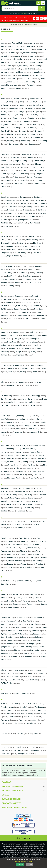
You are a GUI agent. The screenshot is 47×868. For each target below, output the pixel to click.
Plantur (44, 558)
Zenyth (33, 747)
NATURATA (38, 491)
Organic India (19, 524)
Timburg (42, 673)
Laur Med (4, 419)
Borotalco (18, 138)
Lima (18, 429)
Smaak (36, 634)
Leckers (38, 419)
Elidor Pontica (31, 240)
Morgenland (20, 471)
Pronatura (39, 564)
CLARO (24, 170)
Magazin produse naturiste (20, 25)
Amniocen (23, 66)
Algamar (33, 56)
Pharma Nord (32, 548)
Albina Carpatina (29, 53)
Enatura (10, 246)
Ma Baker (4, 446)
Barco (3, 99)
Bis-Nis (10, 134)
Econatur (33, 236)
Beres (9, 102)
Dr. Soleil (17, 216)
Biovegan (23, 131)
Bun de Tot (25, 141)
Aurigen (4, 88)
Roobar (30, 604)
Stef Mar (17, 650)
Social (5, 795)
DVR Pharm (34, 223)
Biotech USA (5, 131)
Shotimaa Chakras (15, 631)
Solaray (38, 637)
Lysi (2, 435)
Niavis (9, 504)
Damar (22, 197)
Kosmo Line (29, 402)
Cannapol (30, 158)
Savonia (34, 624)
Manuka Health (27, 449)
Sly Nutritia (19, 634)
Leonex (9, 422)
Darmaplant (11, 200)
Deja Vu (23, 203)
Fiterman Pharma (7, 279)
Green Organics (22, 312)
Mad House (20, 446)
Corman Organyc (33, 177)
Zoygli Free (5, 754)
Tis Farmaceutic (12, 677)
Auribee (30, 85)
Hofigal (18, 352)
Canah (43, 154)
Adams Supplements (8, 46)
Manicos (10, 449)
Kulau (33, 405)
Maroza (18, 452)
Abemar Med (17, 43)
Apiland (9, 75)
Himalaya (26, 348)
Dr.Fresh (4, 220)
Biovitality (39, 131)
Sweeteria (28, 656)
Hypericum (20, 355)
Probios (10, 564)
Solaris (10, 640)
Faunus (31, 270)
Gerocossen (27, 303)
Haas (3, 332)
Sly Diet (4, 634)
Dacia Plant (5, 197)
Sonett (39, 640)
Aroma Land (12, 82)
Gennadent (23, 299)
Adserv (3, 49)
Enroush (25, 246)
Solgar (25, 640)
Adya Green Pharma (22, 49)
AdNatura (30, 46)
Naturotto (20, 501)
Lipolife (3, 432)
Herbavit (35, 345)
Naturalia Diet (20, 491)
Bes (21, 102)
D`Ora (10, 226)
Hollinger (4, 355)
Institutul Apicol (28, 368)
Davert (26, 200)
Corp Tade (24, 180)
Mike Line (11, 462)
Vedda (16, 704)
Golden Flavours (20, 309)
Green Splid (40, 315)
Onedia (29, 521)
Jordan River (11, 385)
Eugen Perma (29, 249)
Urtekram (4, 693)
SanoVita (26, 621)
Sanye (20, 624)
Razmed (4, 598)
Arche (43, 79)
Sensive (30, 627)
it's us (35, 372)
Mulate (36, 475)
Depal (43, 207)
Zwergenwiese (23, 754)
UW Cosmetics (22, 693)
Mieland (41, 458)
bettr (33, 102)
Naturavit (27, 495)
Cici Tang (10, 170)
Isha (44, 368)
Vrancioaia (31, 723)
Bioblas (19, 115)
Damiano (37, 197)
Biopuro (31, 128)
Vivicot (35, 720)
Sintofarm (35, 631)
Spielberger (30, 644)
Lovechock (35, 432)
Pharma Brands (12, 548)
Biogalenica (5, 125)
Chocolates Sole (36, 167)
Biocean (16, 118)
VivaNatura (5, 720)
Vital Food (40, 710)
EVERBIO (21, 253)
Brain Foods (36, 138)
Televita (3, 670)
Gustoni (43, 319)
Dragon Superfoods (23, 220)
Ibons (3, 365)
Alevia (18, 56)
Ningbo (43, 504)
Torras (30, 677)
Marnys (3, 452)
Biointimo (21, 125)
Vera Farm (31, 704)
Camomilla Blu (27, 154)
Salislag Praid (6, 618)
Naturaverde (11, 495)
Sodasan (23, 637)
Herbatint (19, 345)
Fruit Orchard (35, 282)
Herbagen (17, 339)
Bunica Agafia (14, 144)
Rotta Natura (13, 607)
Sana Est (23, 618)
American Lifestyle (35, 62)
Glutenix (36, 306)
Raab (3, 594)
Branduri (34, 25)
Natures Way (13, 498)
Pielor (38, 551)
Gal (2, 296)
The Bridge (11, 673)
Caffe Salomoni (6, 154)
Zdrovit (18, 747)
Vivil (2, 723)
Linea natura (33, 429)
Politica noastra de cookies (24, 861)
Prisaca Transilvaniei (16, 561)
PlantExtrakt (12, 558)
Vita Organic (39, 707)
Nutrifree (4, 511)
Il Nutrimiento (18, 365)
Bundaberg (43, 141)
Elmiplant (21, 243)
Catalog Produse (11, 799)
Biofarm (11, 121)
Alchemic (4, 56)
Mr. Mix (23, 475)
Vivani (21, 720)
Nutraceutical (28, 508)
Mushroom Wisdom (15, 478)
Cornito (9, 180)
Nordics (11, 508)
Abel (2, 43)
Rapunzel (16, 594)
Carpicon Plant (20, 161)
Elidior (15, 240)
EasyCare (4, 236)
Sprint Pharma (25, 647)
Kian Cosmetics (7, 399)
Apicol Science (28, 69)
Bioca (3, 118)
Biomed (3, 128)
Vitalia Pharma (26, 714)
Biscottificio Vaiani (28, 134)
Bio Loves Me (12, 108)
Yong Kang (21, 734)
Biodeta (31, 118)
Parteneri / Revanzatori (15, 807)
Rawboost (33, 594)
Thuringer (27, 673)
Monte (30, 468)
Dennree (28, 207)
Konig (44, 399)
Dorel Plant (12, 213)
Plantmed (30, 558)
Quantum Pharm (23, 581)
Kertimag (35, 396)
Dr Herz (29, 213)
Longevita (18, 432)
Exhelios (36, 253)
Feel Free (11, 276)
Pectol (39, 538)
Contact (6, 782)
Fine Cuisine (28, 276)
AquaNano (28, 79)
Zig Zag (17, 750)
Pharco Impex (34, 545)
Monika (16, 468)
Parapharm (5, 538)
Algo (2, 59)
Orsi (9, 528)
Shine (44, 627)
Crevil (36, 183)
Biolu (35, 125)
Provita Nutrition (26, 567)
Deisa (9, 203)
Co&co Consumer (21, 174)
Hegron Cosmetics (8, 335)
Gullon (27, 319)
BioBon (34, 115)
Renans (26, 601)
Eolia (38, 246)
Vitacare (10, 710)
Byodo (31, 144)
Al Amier (12, 53)
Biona (17, 128)
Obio (2, 521)
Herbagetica (35, 339)
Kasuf (22, 396)
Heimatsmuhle (28, 335)
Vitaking (24, 710)
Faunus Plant (6, 273)
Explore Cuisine (13, 256)
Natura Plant (24, 488)
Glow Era (20, 306)
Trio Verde (34, 680)
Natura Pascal (6, 488)
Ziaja (2, 750)
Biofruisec (27, 121)
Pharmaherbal (6, 551)
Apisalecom (11, 79)
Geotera (38, 299)
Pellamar (10, 541)
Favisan (39, 273)
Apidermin (20, 72)
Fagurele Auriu (6, 266)
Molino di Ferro (14, 465)
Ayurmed (18, 88)
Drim (20, 223)
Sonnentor (11, 644)
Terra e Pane (19, 670)
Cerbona (10, 164)
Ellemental (5, 243)
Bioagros (4, 115)
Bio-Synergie (19, 112)
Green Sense (22, 315)
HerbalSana (12, 342)
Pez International (15, 545)
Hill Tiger (11, 348)
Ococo (16, 521)
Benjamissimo (35, 99)
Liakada (43, 422)
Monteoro (4, 471)
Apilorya (25, 75)
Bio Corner (21, 105)
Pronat (24, 564)
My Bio (33, 478)
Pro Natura (37, 561)
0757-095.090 (32, 13)
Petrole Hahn (41, 541)
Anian (38, 66)
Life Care (4, 429)
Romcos (16, 604)
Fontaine (19, 282)
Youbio (36, 734)
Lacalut (20, 416)
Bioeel (44, 118)
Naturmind (5, 501)
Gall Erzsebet (16, 296)
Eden (3, 240)
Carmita (4, 161)
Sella (17, 627)
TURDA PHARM (7, 683)
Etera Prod (11, 249)
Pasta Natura (24, 538)
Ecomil (19, 236)
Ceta (24, 164)
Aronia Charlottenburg (9, 85)
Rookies (44, 604)
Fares (23, 266)
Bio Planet (29, 108)
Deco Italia (40, 200)
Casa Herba (38, 161)
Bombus (4, 138)
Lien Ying (12, 426)
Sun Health (34, 650)
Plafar (23, 554)
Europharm (5, 253)
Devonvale (11, 210)
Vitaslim (12, 717)
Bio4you (36, 112)
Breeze (10, 141)
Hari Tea (33, 332)
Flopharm (26, 279)
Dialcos (26, 210)
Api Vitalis (11, 69)
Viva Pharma (29, 717)
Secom (3, 627)
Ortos (20, 528)
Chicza (19, 167)
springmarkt (5, 647)
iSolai (10, 372)
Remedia (11, 601)
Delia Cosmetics (41, 203)
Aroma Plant (29, 82)
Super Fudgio (41, 653)
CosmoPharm (19, 183)
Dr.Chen (32, 216)
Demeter (12, 207)
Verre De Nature (7, 707)
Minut (25, 462)
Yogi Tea (4, 734)
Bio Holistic (37, 105)
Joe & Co (37, 382)
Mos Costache (38, 471)
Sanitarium (10, 621)
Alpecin (32, 59)
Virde (24, 707)
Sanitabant (38, 618)
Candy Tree (14, 158)
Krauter (19, 405)
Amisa (9, 66)
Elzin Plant (37, 243)
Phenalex (24, 551)
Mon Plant (31, 465)
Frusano (10, 286)
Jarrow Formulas (18, 382)
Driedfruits (4, 223)
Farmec (16, 270)
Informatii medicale (12, 791)
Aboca (33, 43)
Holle (33, 352)
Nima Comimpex (26, 504)
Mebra (41, 455)
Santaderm (5, 624)
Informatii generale (13, 786)
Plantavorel (38, 554)
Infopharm (10, 368)
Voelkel (15, 723)
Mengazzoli (26, 458)
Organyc (36, 524)
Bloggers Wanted (11, 803)
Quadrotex (5, 581)
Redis (37, 598)
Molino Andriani (41, 462)
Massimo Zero (35, 452)
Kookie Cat (12, 402)
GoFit (3, 309)
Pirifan (10, 554)
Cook (17, 177)
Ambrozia (17, 62)
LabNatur (4, 416)
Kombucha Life (28, 399)
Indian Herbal (36, 365)
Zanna (3, 747)
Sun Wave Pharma (8, 653)
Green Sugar (12, 319)
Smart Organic (6, 637)
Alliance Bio (17, 59)
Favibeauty (24, 273)
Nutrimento (21, 511)
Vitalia (10, 714)
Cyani (3, 187)
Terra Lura (36, 670)
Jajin (2, 382)
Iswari (23, 372)
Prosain (9, 567)
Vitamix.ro (26, 838)
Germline (10, 303)
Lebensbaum (22, 419)
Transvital (17, 680)
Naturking (31, 498)
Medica (10, 458)
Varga (3, 704)
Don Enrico (42, 210)
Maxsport (10, 455)
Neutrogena (36, 501)
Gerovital (4, 306)
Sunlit (26, 653)
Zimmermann (34, 750)
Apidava (4, 72)
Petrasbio (25, 541)
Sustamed (13, 656)
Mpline (9, 475)
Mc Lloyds (26, 455)
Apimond (39, 75)
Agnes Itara (42, 49)
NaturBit (43, 495)
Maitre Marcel (39, 446)
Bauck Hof (17, 99)
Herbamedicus (31, 342)
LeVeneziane (25, 422)
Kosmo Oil (5, 405)
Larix (33, 416)
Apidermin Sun (37, 72)
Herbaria (4, 345)
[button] (38, 3)
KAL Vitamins (6, 396)
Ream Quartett (21, 598)
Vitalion (43, 714)
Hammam (16, 332)
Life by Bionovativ (31, 426)
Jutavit (27, 385)
